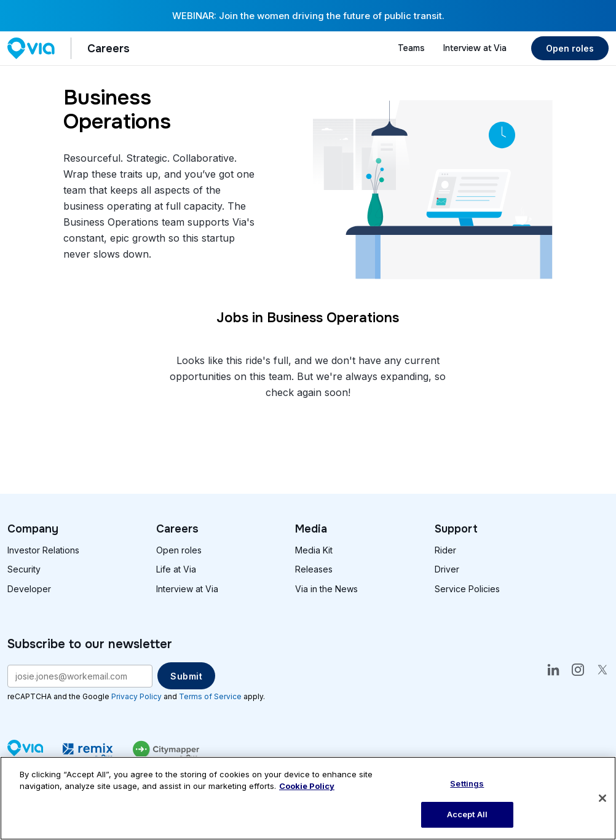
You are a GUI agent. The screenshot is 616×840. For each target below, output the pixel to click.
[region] (308, 798)
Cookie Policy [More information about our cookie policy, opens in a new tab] (307, 786)
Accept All (467, 814)
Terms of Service (210, 696)
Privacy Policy (136, 696)
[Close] (602, 798)
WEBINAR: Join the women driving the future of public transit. (308, 16)
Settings (467, 783)
